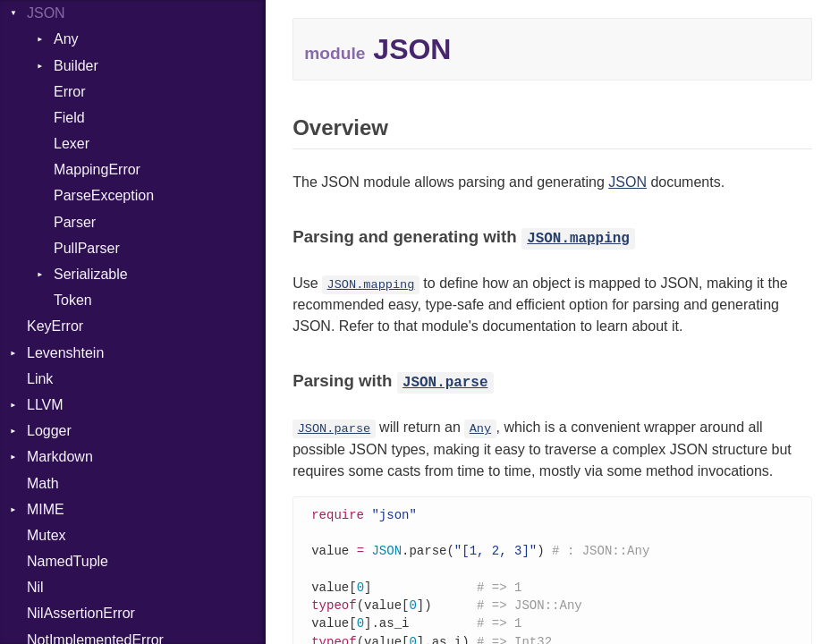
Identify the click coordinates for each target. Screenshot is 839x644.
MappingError (97, 169)
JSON (46, 13)
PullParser (87, 248)
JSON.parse (445, 383)
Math (43, 483)
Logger (49, 431)
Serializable (91, 274)
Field (69, 118)
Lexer (72, 144)
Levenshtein (65, 353)
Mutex (47, 535)
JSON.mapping (578, 239)
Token (73, 300)
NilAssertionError (81, 613)
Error (70, 92)
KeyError (55, 326)
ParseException (104, 195)
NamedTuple (68, 561)
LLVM (45, 405)
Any (66, 39)
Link (40, 379)
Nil (35, 587)
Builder (76, 66)
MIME (46, 509)
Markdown (60, 457)
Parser (75, 222)
